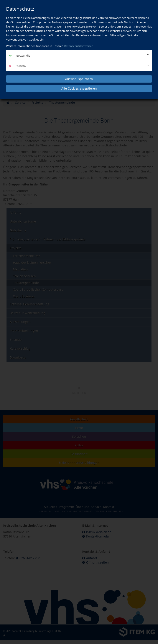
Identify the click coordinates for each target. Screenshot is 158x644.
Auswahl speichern (79, 79)
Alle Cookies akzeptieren (79, 88)
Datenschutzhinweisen (79, 46)
